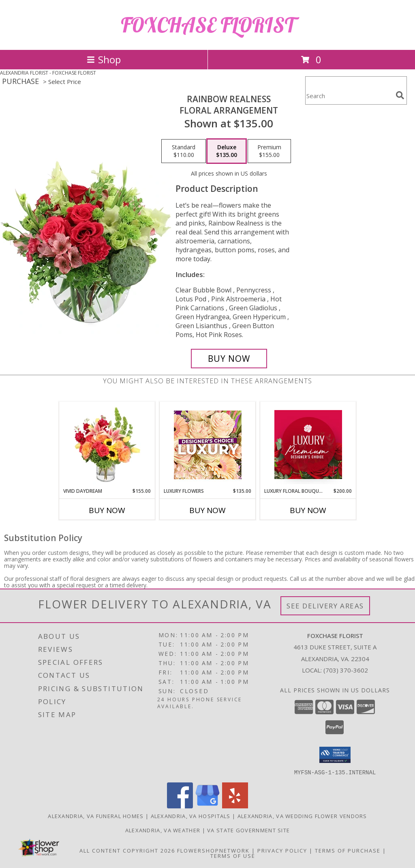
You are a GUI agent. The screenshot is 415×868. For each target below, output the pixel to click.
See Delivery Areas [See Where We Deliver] (325, 606)
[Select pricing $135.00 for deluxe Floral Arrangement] (227, 151)
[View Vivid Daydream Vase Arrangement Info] (107, 445)
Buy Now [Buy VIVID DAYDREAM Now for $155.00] (107, 510)
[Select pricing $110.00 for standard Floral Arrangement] (184, 151)
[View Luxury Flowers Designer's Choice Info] (208, 445)
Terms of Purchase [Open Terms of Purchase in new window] (348, 850)
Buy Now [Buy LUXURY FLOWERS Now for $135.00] (207, 510)
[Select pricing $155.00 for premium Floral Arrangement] (269, 151)
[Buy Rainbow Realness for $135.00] (229, 359)
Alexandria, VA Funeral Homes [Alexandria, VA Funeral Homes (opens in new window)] (96, 816)
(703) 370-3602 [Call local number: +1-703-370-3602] (346, 670)
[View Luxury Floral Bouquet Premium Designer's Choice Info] (308, 445)
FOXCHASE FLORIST (208, 25)
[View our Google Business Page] (207, 806)
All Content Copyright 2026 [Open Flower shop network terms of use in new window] (127, 850)
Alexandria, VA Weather (163, 830)
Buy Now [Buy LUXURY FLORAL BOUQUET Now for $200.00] (308, 510)
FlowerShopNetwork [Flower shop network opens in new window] (213, 850)
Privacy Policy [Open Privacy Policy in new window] (282, 850)
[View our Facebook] (180, 806)
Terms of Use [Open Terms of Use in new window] (233, 855)
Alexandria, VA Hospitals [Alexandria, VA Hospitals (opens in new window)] (191, 816)
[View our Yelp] (235, 806)
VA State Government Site (248, 830)
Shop (104, 59)
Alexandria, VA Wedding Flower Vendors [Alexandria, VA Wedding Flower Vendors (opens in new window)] (302, 816)
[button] (335, 755)
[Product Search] (349, 96)
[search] (400, 95)
